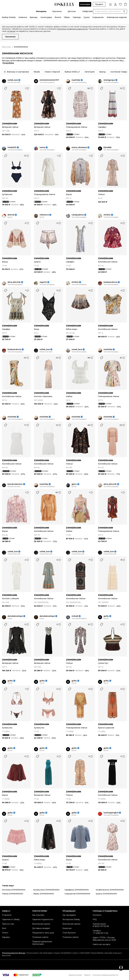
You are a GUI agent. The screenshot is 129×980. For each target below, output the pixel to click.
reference (44, 215)
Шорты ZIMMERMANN (106, 894)
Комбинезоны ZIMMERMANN (110, 890)
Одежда (77, 17)
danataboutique (15, 616)
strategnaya (109, 80)
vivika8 (75, 616)
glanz (74, 484)
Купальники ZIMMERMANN (46, 890)
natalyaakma (78, 215)
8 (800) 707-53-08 (101, 926)
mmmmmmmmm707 (49, 80)
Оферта (87, 975)
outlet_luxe (13, 80)
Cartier (75, 953)
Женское (6, 47)
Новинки (23, 17)
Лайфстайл (87, 11)
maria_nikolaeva (79, 147)
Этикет (5, 933)
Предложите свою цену (43, 933)
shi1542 (107, 215)
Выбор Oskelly (9, 17)
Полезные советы (40, 937)
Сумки (87, 17)
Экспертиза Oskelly (71, 919)
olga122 (43, 282)
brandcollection (15, 484)
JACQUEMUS (66, 953)
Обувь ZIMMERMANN (44, 894)
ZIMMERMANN (10, 124)
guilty (106, 616)
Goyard (57, 953)
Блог (4, 928)
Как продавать (69, 915)
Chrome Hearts (32, 953)
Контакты (97, 915)
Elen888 (107, 147)
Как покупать (38, 915)
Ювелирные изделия (117, 17)
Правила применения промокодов (42, 943)
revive (42, 147)
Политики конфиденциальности (72, 29)
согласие (11, 31)
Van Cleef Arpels (46, 953)
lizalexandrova (110, 282)
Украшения (98, 17)
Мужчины (57, 11)
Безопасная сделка (41, 924)
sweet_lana (77, 349)
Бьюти (58, 17)
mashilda (76, 80)
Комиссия (67, 928)
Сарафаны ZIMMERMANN (77, 890)
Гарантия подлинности (43, 919)
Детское (72, 11)
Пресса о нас (8, 924)
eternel (11, 215)
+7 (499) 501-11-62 (100, 933)
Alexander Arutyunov (113, 953)
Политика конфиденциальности (105, 975)
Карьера (6, 937)
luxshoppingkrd (111, 813)
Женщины (41, 11)
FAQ (95, 919)
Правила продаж (75, 975)
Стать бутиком (69, 933)
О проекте (7, 915)
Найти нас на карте (102, 944)
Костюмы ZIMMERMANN (14, 890)
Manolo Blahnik (97, 953)
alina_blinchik (14, 282)
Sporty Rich (6, 955)
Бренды (34, 17)
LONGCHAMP (85, 953)
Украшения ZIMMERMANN (77, 894)
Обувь (67, 17)
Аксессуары (46, 17)
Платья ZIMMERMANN (13, 894)
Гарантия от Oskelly (11, 919)
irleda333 (12, 147)
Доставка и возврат (41, 928)
